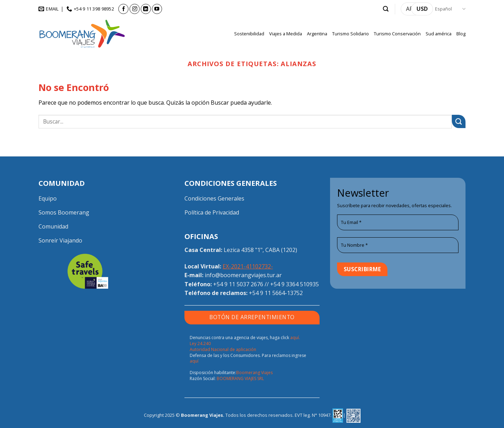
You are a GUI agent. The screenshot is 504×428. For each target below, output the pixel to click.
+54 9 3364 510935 (295, 284)
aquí (194, 361)
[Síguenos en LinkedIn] (146, 9)
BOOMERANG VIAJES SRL (240, 378)
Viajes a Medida (286, 34)
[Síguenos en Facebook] (123, 9)
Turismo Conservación (397, 34)
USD (422, 9)
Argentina (317, 34)
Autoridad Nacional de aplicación (223, 349)
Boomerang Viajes (254, 373)
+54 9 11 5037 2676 (238, 284)
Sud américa (439, 34)
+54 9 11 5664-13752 (276, 293)
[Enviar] (459, 122)
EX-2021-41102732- (248, 266)
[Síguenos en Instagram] (135, 9)
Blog (461, 34)
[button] (386, 9)
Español (450, 9)
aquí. (295, 338)
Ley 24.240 (200, 343)
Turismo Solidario (351, 34)
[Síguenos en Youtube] (157, 9)
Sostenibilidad (249, 34)
